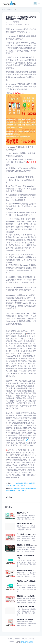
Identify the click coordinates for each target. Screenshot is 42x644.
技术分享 (24, 639)
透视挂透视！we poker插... (26, 619)
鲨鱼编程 (30, 642)
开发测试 (9, 10)
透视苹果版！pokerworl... (25, 513)
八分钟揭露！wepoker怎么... (26, 534)
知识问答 (31, 639)
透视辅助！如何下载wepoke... (27, 545)
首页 (3, 10)
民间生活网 (24, 642)
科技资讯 (11, 639)
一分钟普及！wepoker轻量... (26, 607)
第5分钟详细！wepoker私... (26, 571)
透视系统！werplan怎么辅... (26, 596)
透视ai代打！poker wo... (25, 524)
